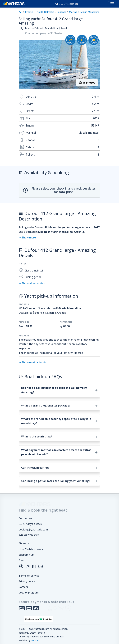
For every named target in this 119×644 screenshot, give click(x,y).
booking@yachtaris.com (33, 530)
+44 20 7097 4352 (29, 535)
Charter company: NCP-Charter (44, 33)
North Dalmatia (45, 12)
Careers (23, 587)
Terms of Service (29, 576)
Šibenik (62, 12)
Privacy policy (27, 581)
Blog (21, 560)
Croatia (29, 12)
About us (24, 543)
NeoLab (35, 640)
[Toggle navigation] (112, 4)
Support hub (26, 555)
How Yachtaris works (32, 549)
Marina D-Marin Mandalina (84, 12)
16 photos (87, 83)
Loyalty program (29, 593)
